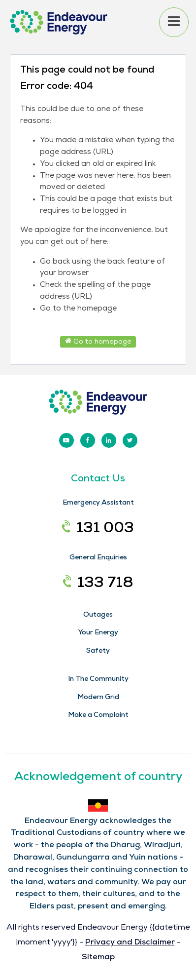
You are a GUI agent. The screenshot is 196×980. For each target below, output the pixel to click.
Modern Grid (98, 698)
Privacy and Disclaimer (130, 943)
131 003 (98, 529)
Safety (98, 651)
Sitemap (98, 958)
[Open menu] (174, 22)
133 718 (98, 584)
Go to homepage (98, 341)
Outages (98, 615)
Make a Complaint (98, 715)
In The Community (98, 679)
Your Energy (98, 633)
